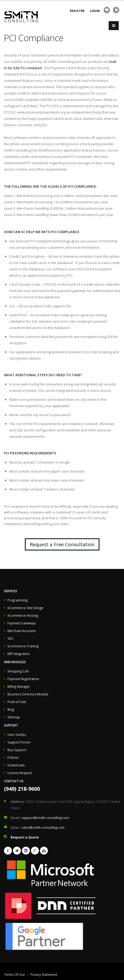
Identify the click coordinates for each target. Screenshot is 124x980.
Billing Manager (19, 686)
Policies (13, 757)
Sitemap (14, 717)
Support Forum (19, 742)
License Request (20, 773)
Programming (17, 600)
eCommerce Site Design (25, 608)
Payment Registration (23, 679)
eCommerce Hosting (23, 615)
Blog (11, 709)
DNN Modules (15, 662)
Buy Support (17, 750)
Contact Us (14, 781)
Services (11, 591)
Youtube (44, 851)
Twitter (17, 851)
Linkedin (26, 851)
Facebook (8, 851)
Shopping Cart (18, 671)
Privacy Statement (44, 974)
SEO (10, 638)
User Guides (17, 734)
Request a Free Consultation (62, 544)
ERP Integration (19, 654)
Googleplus (35, 851)
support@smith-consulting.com (45, 818)
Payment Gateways (22, 623)
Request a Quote (25, 837)
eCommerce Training (23, 646)
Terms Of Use (14, 974)
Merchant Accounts (22, 631)
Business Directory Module (28, 694)
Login (95, 11)
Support (11, 725)
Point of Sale (17, 702)
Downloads (16, 765)
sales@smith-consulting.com (43, 827)
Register (77, 11)
